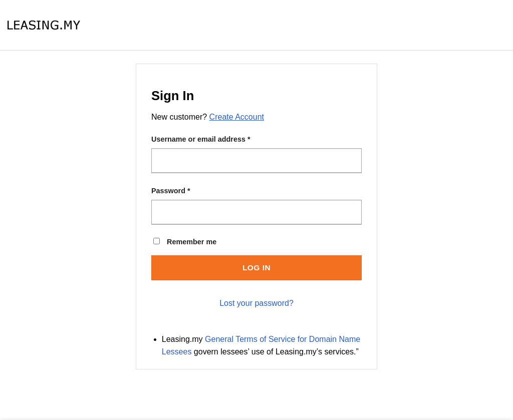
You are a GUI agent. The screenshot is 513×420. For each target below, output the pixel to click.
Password (171, 191)
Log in (256, 268)
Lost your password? (256, 303)
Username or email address (201, 139)
